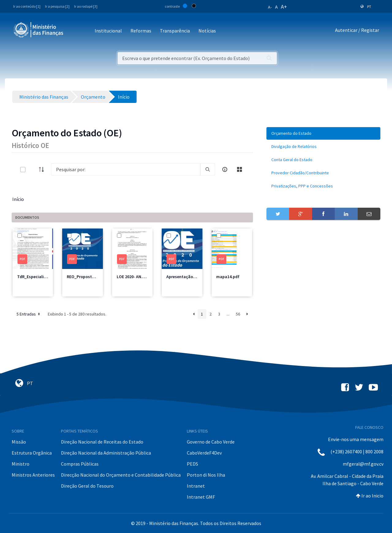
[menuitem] (323, 133)
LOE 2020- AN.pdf (133, 277)
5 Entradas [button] (29, 314)
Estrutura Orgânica (32, 453)
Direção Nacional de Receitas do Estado (102, 442)
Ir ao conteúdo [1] (27, 6)
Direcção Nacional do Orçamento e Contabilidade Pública (121, 475)
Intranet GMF (201, 497)
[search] (208, 169)
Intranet (196, 486)
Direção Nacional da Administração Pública (106, 453)
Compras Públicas (80, 464)
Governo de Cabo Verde (211, 442)
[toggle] (33, 170)
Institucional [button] (108, 31)
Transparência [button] (175, 31)
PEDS (192, 464)
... (228, 314)
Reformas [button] (141, 31)
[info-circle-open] (225, 169)
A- (270, 7)
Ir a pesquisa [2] (57, 6)
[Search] (126, 169)
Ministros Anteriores (33, 475)
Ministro (21, 464)
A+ (284, 7)
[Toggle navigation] (73, 31)
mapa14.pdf (228, 277)
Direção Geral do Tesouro (87, 486)
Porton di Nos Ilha (206, 475)
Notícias (207, 31)
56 (238, 314)
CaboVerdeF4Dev (204, 453)
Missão (19, 442)
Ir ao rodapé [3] (86, 6)
